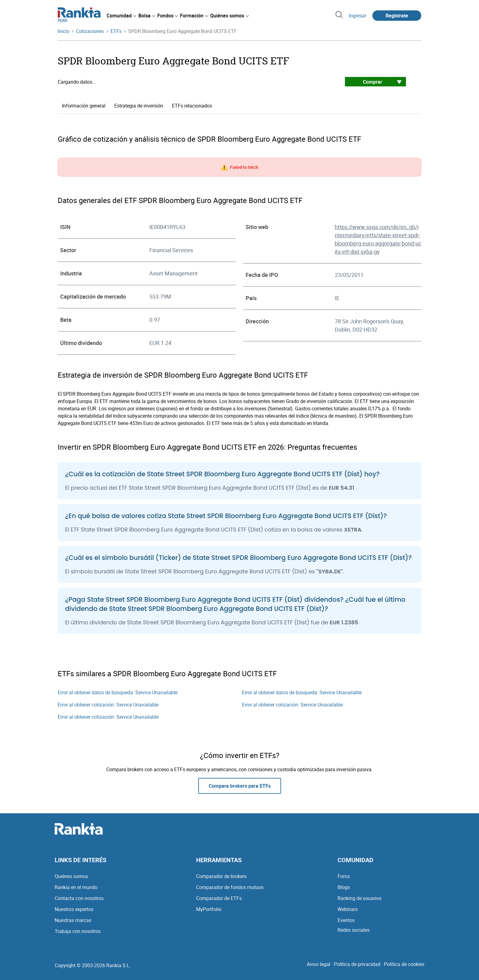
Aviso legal (318, 964)
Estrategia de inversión (139, 106)
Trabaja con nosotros (78, 931)
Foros (344, 876)
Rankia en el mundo (76, 887)
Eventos (346, 920)
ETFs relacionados (192, 106)
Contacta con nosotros (79, 898)
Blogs (344, 887)
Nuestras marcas (73, 920)
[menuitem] (121, 16)
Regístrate (397, 16)
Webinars (348, 909)
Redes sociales (354, 930)
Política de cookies (404, 964)
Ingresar (358, 16)
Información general (84, 106)
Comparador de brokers (221, 876)
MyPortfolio (209, 909)
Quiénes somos (71, 876)
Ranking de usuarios (360, 898)
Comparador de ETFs (219, 898)
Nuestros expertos (74, 909)
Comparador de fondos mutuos (230, 887)
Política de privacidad (357, 964)
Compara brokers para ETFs (240, 786)
